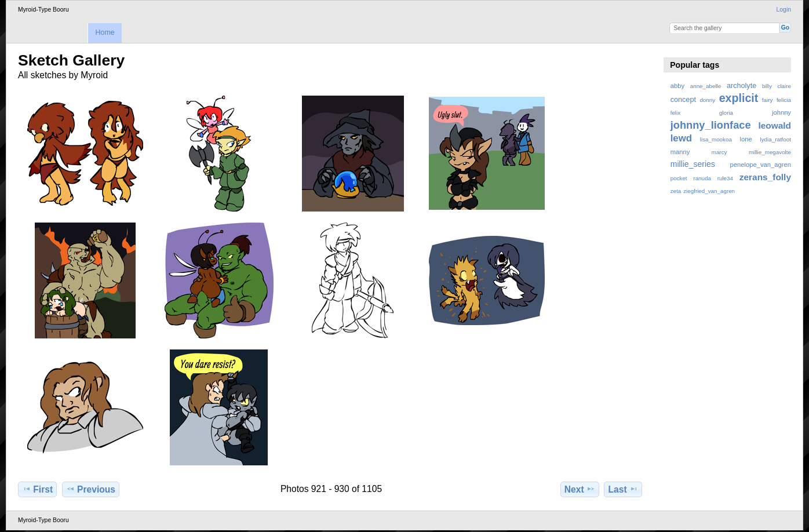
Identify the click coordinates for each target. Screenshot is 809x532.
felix (675, 113)
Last (623, 489)
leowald (775, 125)
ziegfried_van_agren (709, 191)
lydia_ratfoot (776, 139)
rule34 (725, 178)
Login (784, 10)
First (37, 489)
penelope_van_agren (761, 165)
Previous (91, 489)
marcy (719, 152)
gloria (726, 113)
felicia (784, 100)
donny (707, 100)
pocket (679, 178)
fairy (768, 100)
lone (746, 139)
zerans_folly (765, 177)
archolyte (741, 86)
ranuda (702, 178)
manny (680, 152)
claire (784, 86)
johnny (781, 112)
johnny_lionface (711, 125)
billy (767, 86)
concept (683, 100)
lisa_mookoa (716, 139)
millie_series (693, 164)
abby (677, 86)
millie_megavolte (770, 152)
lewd (681, 138)
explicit (739, 98)
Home (105, 32)
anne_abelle (706, 86)
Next (580, 489)
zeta (676, 191)
